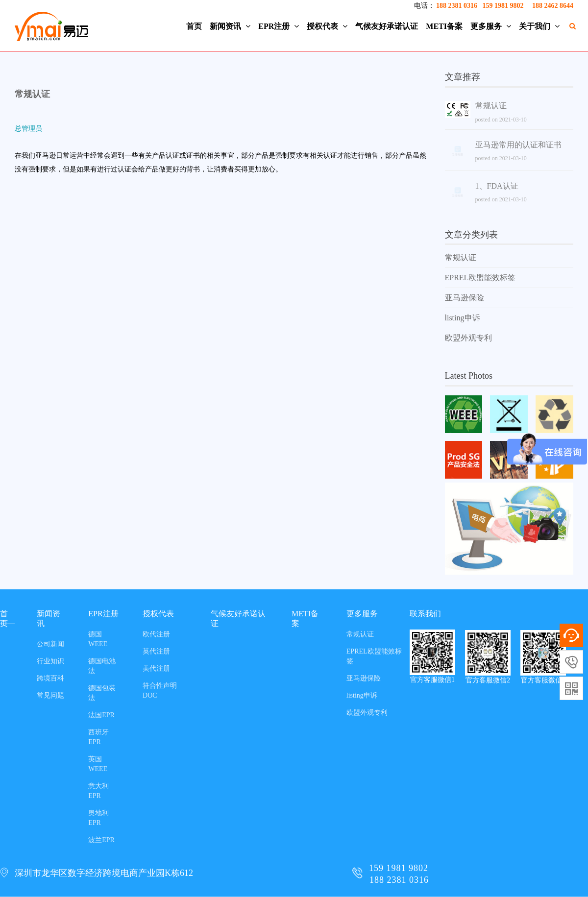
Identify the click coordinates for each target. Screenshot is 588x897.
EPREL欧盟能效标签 (480, 278)
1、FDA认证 (497, 186)
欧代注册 (156, 634)
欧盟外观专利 (468, 338)
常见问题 (50, 695)
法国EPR (101, 715)
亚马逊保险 (465, 298)
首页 (194, 26)
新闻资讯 (230, 26)
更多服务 (491, 26)
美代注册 (156, 668)
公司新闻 (50, 644)
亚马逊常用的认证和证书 (518, 145)
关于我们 (539, 26)
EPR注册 (279, 26)
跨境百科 (50, 678)
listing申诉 (463, 318)
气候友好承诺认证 (387, 26)
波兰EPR (101, 840)
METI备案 (444, 26)
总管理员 (28, 129)
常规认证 (32, 94)
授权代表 (327, 26)
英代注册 (156, 651)
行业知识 (50, 661)
